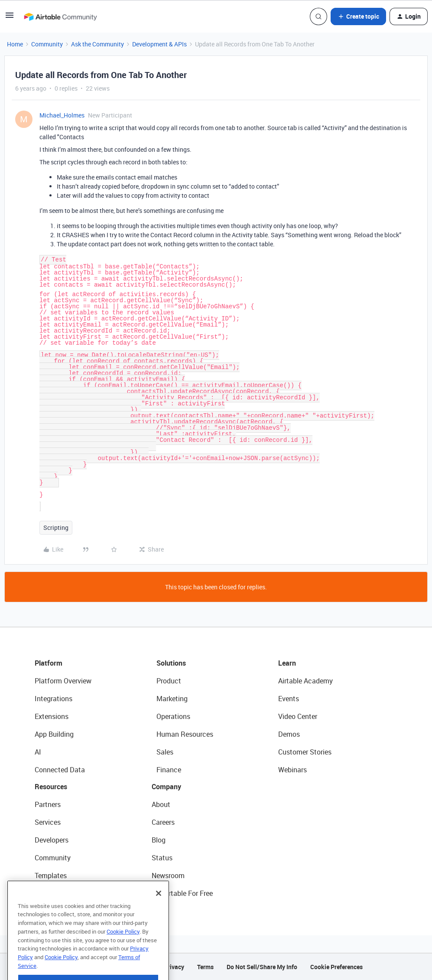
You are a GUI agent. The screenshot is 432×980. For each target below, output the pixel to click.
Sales (165, 752)
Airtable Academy (305, 681)
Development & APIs (159, 44)
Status (162, 858)
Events (289, 699)
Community (47, 44)
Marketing (172, 699)
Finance (169, 770)
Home (15, 44)
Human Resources (185, 734)
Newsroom (168, 875)
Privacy (174, 967)
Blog (159, 840)
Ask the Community (97, 44)
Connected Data (60, 770)
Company (166, 787)
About (161, 804)
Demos (289, 734)
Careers (163, 822)
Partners (48, 804)
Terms (205, 967)
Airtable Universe (61, 893)
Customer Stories (305, 752)
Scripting (56, 528)
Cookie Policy (123, 954)
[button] (10, 18)
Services (48, 822)
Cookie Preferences (336, 967)
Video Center (298, 716)
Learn (287, 663)
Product (169, 681)
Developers (52, 840)
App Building (54, 734)
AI (38, 752)
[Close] (159, 916)
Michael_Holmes (62, 115)
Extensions (52, 716)
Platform (49, 663)
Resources (51, 787)
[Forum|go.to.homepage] (60, 16)
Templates (51, 875)
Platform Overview (63, 681)
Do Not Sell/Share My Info (262, 967)
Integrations (54, 699)
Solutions (171, 663)
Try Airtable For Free (182, 893)
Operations (173, 716)
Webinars (292, 770)
